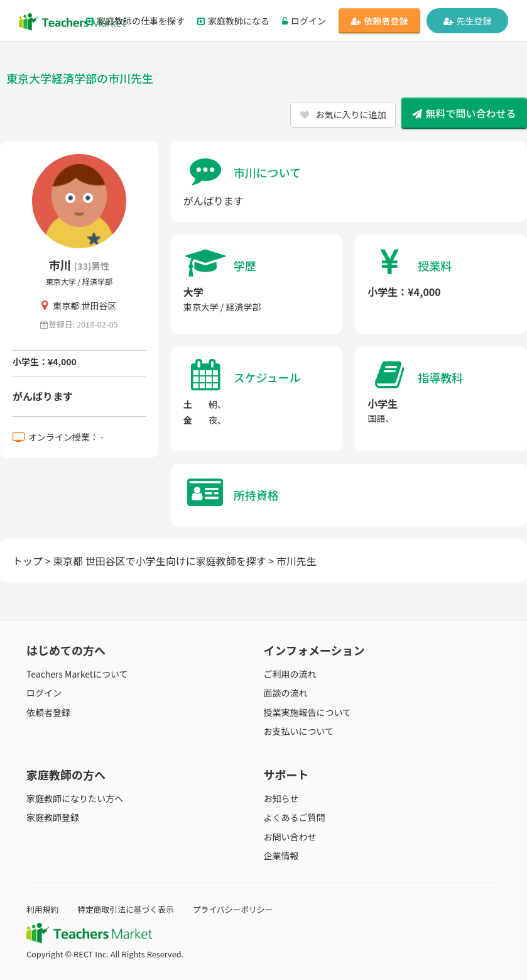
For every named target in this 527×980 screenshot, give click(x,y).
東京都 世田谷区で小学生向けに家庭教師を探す (160, 561)
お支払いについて (299, 731)
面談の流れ (286, 693)
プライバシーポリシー (233, 909)
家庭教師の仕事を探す (135, 21)
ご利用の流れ (290, 674)
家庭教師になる (233, 21)
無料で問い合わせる (464, 113)
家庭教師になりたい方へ (75, 798)
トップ (28, 561)
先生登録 (468, 21)
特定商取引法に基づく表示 (126, 909)
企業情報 (281, 856)
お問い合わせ (290, 837)
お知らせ (281, 798)
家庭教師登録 (53, 817)
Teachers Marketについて (77, 674)
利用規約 (42, 909)
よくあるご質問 (295, 817)
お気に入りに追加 (343, 114)
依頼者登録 (380, 21)
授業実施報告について (308, 712)
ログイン (304, 21)
